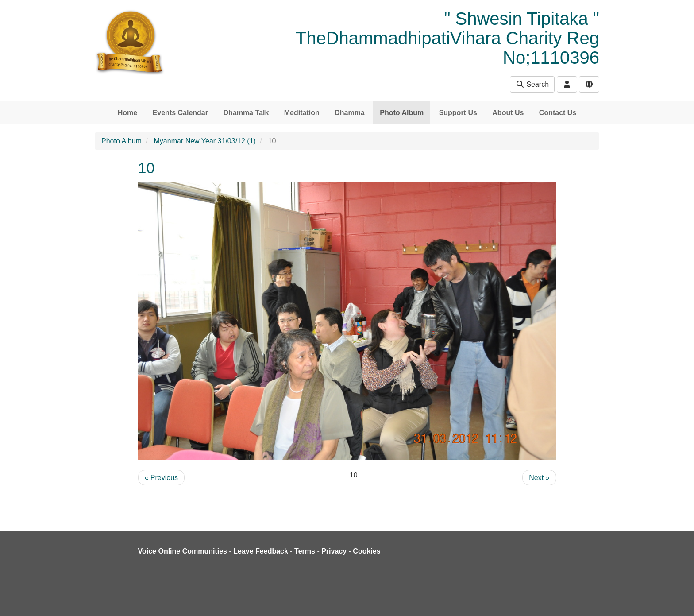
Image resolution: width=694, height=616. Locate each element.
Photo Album (402, 113)
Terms (305, 551)
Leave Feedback (261, 551)
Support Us (458, 113)
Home (127, 113)
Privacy (334, 551)
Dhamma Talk (246, 113)
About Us (508, 113)
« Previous (162, 478)
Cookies (366, 551)
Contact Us (558, 113)
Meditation (302, 113)
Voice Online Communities (183, 551)
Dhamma (350, 113)
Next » (539, 478)
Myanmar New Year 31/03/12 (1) (205, 141)
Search (532, 84)
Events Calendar (180, 113)
